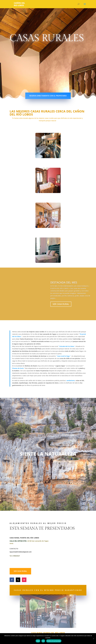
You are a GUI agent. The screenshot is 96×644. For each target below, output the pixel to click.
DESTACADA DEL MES (64, 283)
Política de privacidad (54, 641)
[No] (93, 639)
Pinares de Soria (18, 368)
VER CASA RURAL (61, 304)
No (43, 641)
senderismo (71, 380)
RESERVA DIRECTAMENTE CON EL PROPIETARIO (48, 96)
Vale (38, 641)
